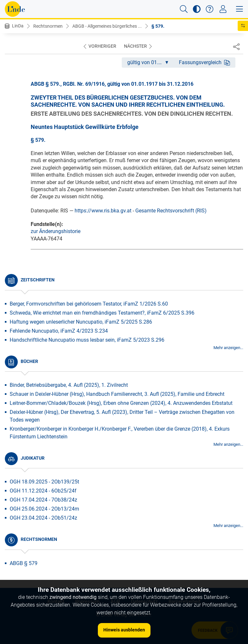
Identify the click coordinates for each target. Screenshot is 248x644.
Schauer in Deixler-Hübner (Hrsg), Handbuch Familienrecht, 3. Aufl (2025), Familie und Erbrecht (117, 394)
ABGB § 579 (24, 563)
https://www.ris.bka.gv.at (103, 211)
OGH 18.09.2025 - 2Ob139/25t (44, 482)
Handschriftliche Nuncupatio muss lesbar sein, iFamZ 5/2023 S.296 (87, 340)
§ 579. (158, 26)
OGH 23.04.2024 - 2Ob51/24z (43, 518)
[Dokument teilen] (236, 46)
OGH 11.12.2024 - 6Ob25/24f (43, 491)
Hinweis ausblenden (124, 630)
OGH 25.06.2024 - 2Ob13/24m (44, 509)
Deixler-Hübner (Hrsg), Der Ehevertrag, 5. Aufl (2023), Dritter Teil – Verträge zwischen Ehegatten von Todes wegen (122, 416)
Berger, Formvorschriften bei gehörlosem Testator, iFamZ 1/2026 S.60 (89, 304)
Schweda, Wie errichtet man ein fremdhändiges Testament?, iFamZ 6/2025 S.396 (102, 313)
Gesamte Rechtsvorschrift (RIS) (171, 211)
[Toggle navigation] (223, 9)
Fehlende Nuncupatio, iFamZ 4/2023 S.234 (59, 331)
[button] (184, 9)
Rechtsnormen (48, 26)
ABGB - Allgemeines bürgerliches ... (107, 26)
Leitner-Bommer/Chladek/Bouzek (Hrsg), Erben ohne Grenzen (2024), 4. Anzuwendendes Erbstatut (121, 403)
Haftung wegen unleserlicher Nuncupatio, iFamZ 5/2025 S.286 (81, 322)
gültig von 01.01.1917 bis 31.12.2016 (150, 62)
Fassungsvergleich (204, 62)
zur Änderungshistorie (56, 231)
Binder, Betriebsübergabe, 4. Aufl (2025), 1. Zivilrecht (69, 385)
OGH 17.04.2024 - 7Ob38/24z (43, 500)
